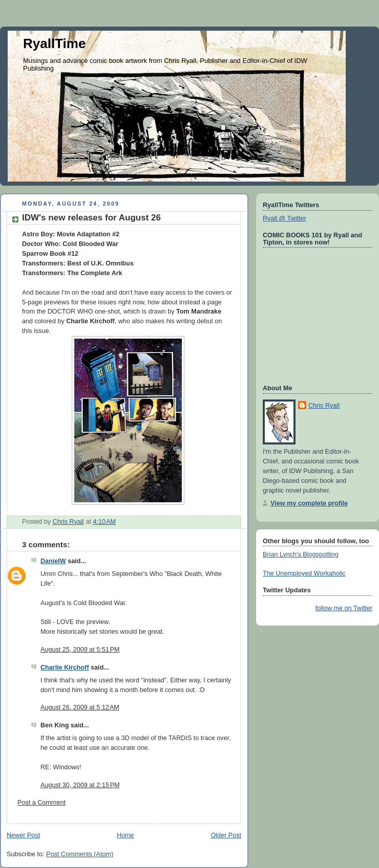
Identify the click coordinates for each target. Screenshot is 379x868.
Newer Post (23, 835)
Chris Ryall (324, 406)
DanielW (53, 561)
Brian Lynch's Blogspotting (301, 554)
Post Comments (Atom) (80, 854)
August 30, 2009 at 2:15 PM (80, 785)
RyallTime (54, 43)
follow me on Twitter (344, 608)
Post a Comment (41, 803)
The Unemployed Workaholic (304, 573)
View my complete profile (309, 503)
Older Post (226, 835)
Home (125, 835)
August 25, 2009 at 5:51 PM (80, 650)
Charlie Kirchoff (65, 667)
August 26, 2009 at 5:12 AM (80, 707)
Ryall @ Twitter (285, 218)
